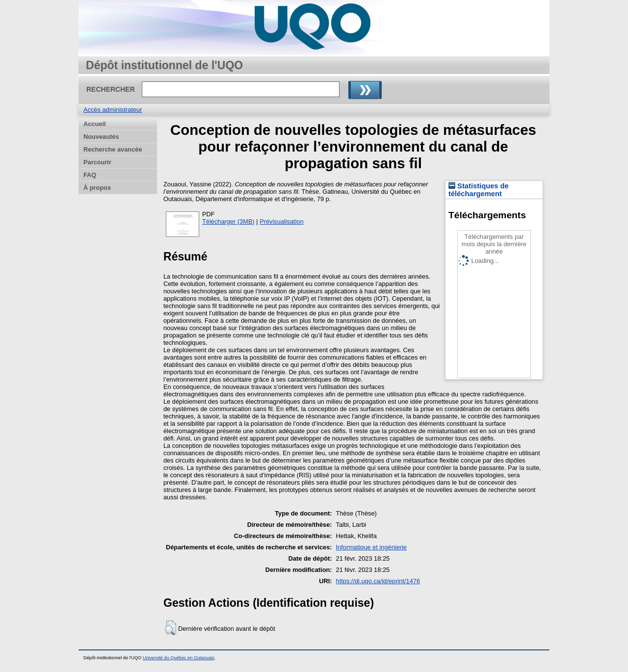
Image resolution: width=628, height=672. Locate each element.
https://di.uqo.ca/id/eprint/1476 (378, 581)
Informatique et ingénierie (371, 547)
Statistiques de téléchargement (479, 190)
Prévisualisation (282, 221)
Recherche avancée (113, 149)
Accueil (95, 124)
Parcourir (97, 162)
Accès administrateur (113, 110)
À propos (97, 188)
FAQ (90, 175)
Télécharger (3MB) (228, 221)
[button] (170, 628)
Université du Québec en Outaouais (179, 658)
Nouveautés (101, 137)
